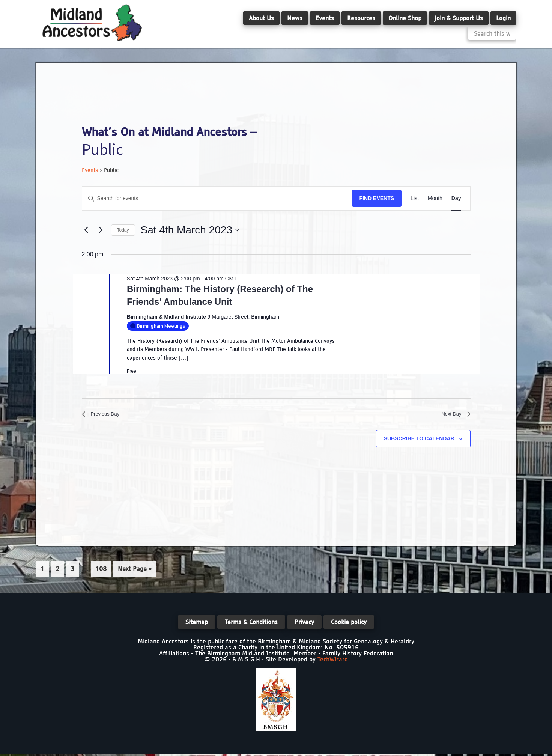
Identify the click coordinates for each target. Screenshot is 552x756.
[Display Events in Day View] (456, 198)
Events (90, 170)
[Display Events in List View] (415, 198)
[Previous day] (86, 230)
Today (123, 230)
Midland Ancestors (92, 23)
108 (102, 571)
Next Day (454, 415)
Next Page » (135, 573)
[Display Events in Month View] (435, 198)
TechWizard (333, 661)
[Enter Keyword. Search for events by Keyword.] (217, 198)
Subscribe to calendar (419, 441)
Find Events (377, 198)
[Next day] (101, 230)
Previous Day (104, 415)
